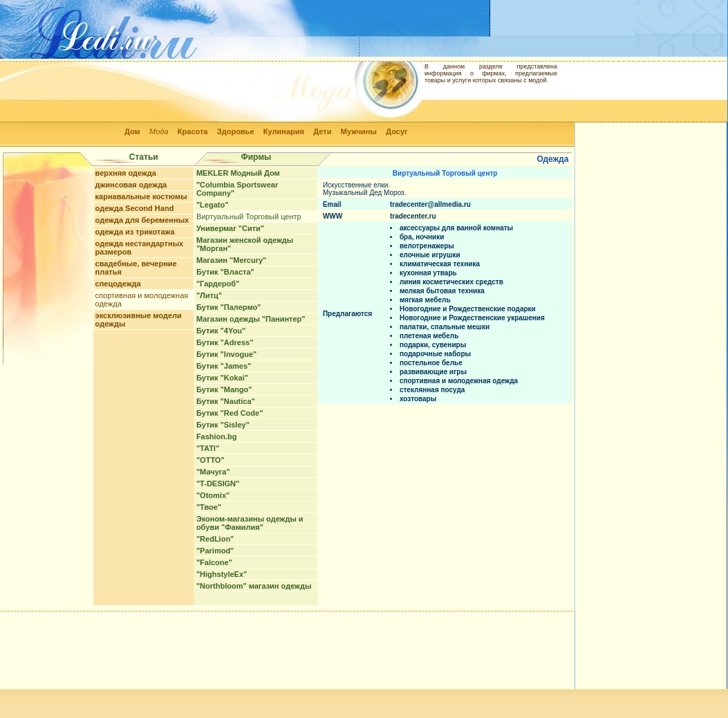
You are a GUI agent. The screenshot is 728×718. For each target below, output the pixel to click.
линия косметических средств (451, 282)
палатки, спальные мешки (445, 327)
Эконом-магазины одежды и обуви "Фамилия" (250, 523)
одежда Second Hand (135, 208)
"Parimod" (215, 551)
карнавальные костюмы (141, 196)
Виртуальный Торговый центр (249, 217)
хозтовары (418, 399)
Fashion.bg (217, 436)
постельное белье (431, 363)
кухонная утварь (428, 273)
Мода (159, 131)
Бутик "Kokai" (222, 378)
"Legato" (213, 205)
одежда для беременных (142, 220)
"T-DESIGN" (218, 484)
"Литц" (209, 295)
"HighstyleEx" (222, 574)
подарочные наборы (435, 354)
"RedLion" (215, 539)
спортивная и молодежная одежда (459, 381)
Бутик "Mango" (224, 389)
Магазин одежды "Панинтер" (251, 319)
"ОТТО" (211, 460)
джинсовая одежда (131, 185)
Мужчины (359, 131)
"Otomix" (213, 495)
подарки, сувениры (433, 345)
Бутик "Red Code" (230, 413)
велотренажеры (427, 246)
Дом (132, 131)
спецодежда (118, 284)
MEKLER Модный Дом (238, 173)
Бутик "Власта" (225, 272)
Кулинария (284, 131)
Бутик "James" (224, 366)
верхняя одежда (126, 173)
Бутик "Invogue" (226, 354)
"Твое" (209, 507)
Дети (322, 131)
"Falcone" (214, 562)
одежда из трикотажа (135, 232)
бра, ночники (422, 237)
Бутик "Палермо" (228, 307)
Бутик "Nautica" (226, 401)
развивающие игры (433, 372)
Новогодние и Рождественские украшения (472, 318)
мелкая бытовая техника (442, 291)
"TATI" (208, 448)
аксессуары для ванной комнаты (456, 228)
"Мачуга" (213, 472)
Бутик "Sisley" (223, 425)
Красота (193, 131)
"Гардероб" (218, 284)
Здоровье (236, 131)
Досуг (396, 131)
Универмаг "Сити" (230, 228)
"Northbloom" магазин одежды (254, 586)
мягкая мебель (425, 300)
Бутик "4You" (221, 331)
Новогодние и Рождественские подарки (468, 309)
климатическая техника (440, 264)
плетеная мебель (429, 336)
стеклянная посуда (432, 390)
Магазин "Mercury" (231, 260)
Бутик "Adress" (225, 342)
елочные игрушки (430, 255)
